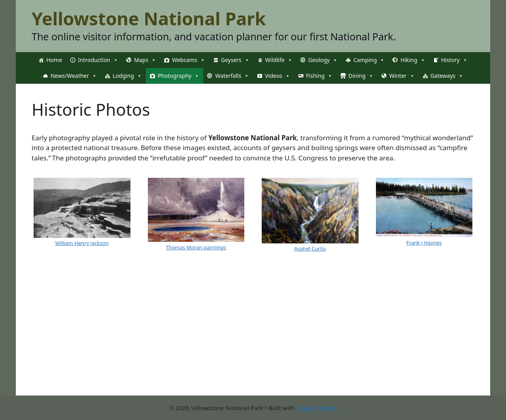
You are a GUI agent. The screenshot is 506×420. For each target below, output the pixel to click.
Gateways (447, 76)
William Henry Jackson (82, 243)
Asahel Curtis (310, 249)
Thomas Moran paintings (196, 247)
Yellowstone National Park (149, 18)
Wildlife (279, 60)
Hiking (413, 60)
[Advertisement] (253, 340)
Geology (323, 60)
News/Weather (74, 76)
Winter (402, 76)
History (454, 60)
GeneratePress (316, 408)
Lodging (127, 76)
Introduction (98, 60)
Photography (178, 76)
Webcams (189, 60)
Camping (369, 60)
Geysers (235, 60)
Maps (145, 60)
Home (54, 60)
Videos (278, 76)
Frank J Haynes (424, 243)
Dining (361, 76)
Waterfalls (232, 76)
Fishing (319, 76)
